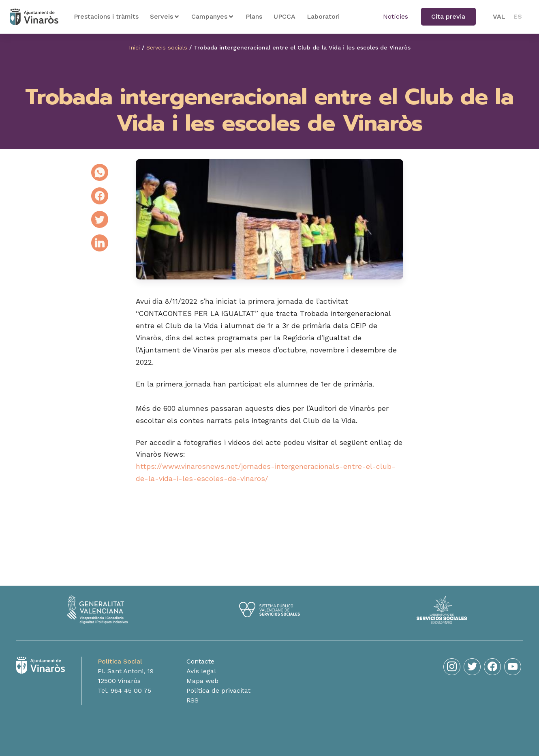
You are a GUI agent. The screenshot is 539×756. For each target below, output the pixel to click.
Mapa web (202, 683)
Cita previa (448, 16)
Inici (134, 47)
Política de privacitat (218, 693)
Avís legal (201, 673)
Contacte (200, 663)
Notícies (396, 16)
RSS (192, 702)
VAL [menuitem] (499, 16)
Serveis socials (167, 47)
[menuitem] (499, 17)
